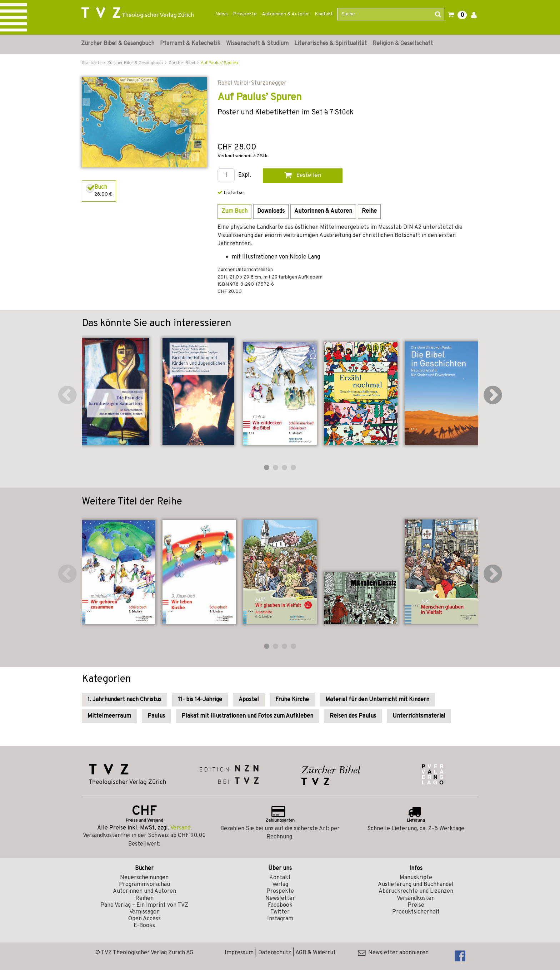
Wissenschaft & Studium (257, 44)
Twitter (280, 912)
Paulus (156, 716)
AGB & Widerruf (316, 953)
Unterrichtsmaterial (419, 716)
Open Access (144, 919)
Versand (180, 828)
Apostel (249, 700)
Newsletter (280, 898)
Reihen (144, 898)
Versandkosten (416, 898)
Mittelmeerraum (109, 716)
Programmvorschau (144, 885)
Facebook (280, 905)
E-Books (144, 926)
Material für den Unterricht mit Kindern (377, 700)
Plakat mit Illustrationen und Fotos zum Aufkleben (247, 716)
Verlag (280, 885)
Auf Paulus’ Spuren (219, 63)
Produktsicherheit (416, 912)
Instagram (280, 919)
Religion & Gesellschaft (403, 44)
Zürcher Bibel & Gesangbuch (118, 44)
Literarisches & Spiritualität (331, 44)
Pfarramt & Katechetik (190, 44)
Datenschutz (275, 953)
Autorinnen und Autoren (144, 891)
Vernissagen (144, 912)
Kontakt (324, 14)
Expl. (245, 175)
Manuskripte (416, 878)
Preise (416, 905)
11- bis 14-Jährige (200, 700)
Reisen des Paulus (353, 716)
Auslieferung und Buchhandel (416, 885)
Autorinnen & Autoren (286, 14)
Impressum (239, 953)
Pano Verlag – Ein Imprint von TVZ (144, 905)
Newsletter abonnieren (393, 953)
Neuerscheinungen (144, 878)
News (222, 14)
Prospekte (245, 14)
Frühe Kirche (292, 700)
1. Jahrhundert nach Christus (124, 700)
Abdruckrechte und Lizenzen (416, 891)
